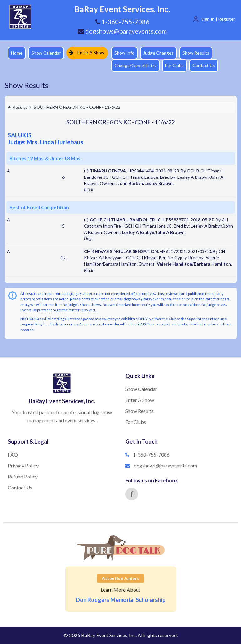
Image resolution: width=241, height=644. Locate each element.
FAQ (13, 454)
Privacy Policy (23, 465)
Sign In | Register (218, 19)
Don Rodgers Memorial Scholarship (121, 600)
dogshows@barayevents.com (122, 31)
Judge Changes (158, 53)
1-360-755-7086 (151, 454)
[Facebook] (132, 494)
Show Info (124, 53)
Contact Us (204, 65)
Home (17, 53)
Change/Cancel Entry (135, 65)
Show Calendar (46, 53)
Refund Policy (23, 476)
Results (18, 107)
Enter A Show (86, 53)
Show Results (196, 53)
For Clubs (174, 65)
